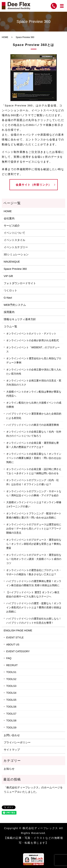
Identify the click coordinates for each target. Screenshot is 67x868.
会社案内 (9, 218)
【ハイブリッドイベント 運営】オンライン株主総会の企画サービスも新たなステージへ (33, 594)
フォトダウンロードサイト (20, 283)
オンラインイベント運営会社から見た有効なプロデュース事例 (34, 360)
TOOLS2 (11, 679)
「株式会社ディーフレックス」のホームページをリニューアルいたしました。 (33, 790)
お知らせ (9, 769)
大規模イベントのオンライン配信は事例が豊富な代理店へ (34, 394)
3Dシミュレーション (16, 254)
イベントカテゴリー (16, 247)
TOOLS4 (11, 693)
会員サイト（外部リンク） (33, 185)
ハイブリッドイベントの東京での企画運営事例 (33, 425)
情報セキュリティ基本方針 (20, 319)
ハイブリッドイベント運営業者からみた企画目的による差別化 (34, 416)
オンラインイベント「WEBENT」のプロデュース (33, 349)
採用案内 (9, 312)
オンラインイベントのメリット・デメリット (31, 334)
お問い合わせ (12, 735)
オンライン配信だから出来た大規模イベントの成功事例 (34, 405)
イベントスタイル (14, 240)
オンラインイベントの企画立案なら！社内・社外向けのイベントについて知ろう (34, 434)
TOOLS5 (11, 700)
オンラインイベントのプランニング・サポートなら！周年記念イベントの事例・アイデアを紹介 (34, 493)
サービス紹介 (12, 226)
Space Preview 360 (15, 269)
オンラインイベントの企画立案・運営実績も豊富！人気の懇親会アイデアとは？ (33, 445)
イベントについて (14, 233)
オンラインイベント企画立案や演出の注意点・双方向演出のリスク (34, 383)
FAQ (9, 658)
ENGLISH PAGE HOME (18, 630)
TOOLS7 (11, 714)
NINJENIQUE (12, 262)
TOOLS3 (11, 686)
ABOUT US (13, 645)
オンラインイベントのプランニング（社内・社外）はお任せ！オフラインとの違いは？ (33, 482)
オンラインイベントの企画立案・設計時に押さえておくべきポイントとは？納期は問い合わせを (34, 471)
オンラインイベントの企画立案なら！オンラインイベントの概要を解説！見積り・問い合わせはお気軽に (34, 458)
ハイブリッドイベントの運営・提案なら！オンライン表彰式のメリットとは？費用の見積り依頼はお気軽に (34, 607)
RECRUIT (12, 665)
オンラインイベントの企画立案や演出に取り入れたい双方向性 (34, 372)
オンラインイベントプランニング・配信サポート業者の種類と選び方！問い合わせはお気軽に (34, 515)
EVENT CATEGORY (18, 651)
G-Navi (8, 298)
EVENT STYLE (15, 637)
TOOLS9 (11, 728)
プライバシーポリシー (17, 742)
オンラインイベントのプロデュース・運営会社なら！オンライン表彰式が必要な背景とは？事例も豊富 (34, 544)
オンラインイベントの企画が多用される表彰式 (33, 340)
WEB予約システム (15, 305)
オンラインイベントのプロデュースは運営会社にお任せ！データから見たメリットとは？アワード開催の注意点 (34, 529)
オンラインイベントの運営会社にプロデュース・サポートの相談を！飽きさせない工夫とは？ (34, 572)
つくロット (10, 290)
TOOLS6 (11, 707)
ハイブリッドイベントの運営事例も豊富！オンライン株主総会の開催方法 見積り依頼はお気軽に (34, 583)
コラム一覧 (10, 326)
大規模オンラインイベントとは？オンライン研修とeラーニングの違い (34, 504)
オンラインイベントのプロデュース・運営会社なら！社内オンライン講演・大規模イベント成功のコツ (34, 559)
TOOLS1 (11, 672)
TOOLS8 (11, 721)
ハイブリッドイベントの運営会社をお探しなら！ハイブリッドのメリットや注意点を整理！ (34, 621)
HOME (5, 37)
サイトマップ (12, 750)
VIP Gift (8, 276)
